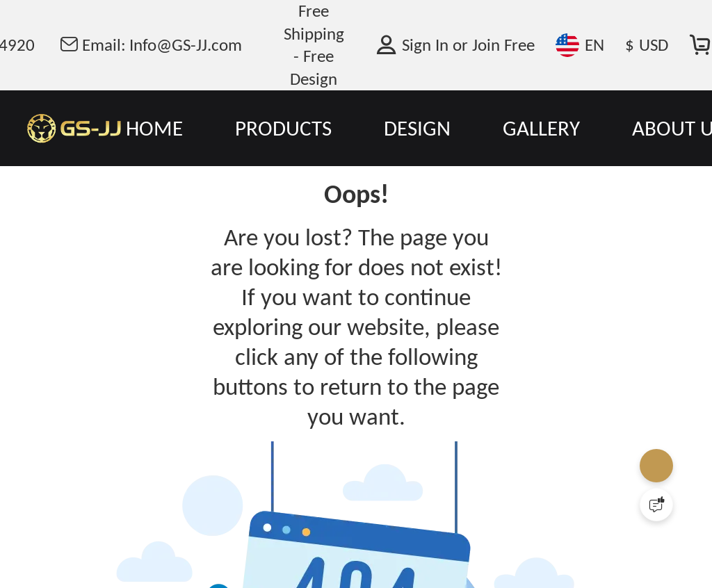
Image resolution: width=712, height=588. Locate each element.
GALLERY (541, 128)
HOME (154, 128)
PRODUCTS (283, 128)
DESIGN (417, 128)
